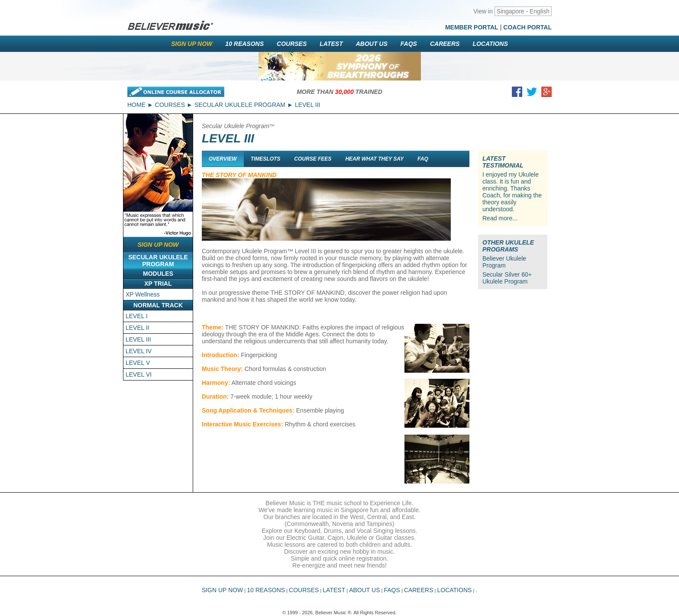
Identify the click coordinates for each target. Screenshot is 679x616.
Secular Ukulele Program (240, 105)
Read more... (500, 218)
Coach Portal (527, 27)
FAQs (409, 44)
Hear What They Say (374, 159)
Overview (223, 159)
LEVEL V (138, 363)
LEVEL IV (139, 351)
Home (136, 105)
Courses (292, 44)
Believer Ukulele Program (504, 262)
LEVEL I (137, 316)
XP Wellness (143, 294)
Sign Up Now (192, 44)
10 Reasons (244, 44)
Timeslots (266, 159)
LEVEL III (138, 339)
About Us (372, 44)
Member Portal (472, 27)
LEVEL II (137, 328)
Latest (331, 44)
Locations (490, 44)
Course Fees (313, 159)
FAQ (423, 159)
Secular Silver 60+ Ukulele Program (507, 278)
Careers (445, 44)
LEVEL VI (139, 374)
